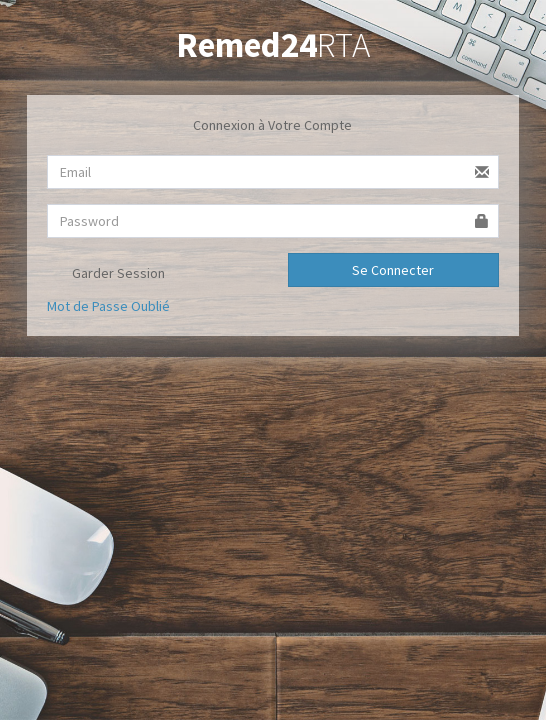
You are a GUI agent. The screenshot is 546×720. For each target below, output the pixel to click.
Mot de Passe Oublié (108, 306)
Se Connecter (393, 270)
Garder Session (106, 275)
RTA (273, 45)
